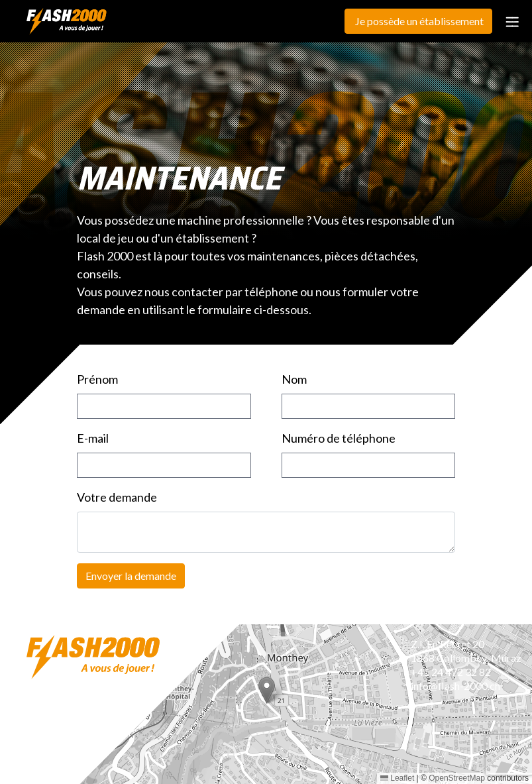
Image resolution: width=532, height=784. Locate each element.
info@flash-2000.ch (455, 686)
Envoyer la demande (131, 576)
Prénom (97, 379)
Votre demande (117, 497)
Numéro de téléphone (339, 438)
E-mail (93, 438)
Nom (294, 379)
